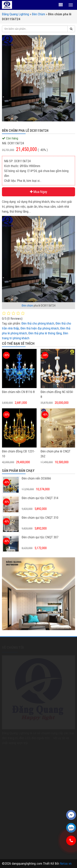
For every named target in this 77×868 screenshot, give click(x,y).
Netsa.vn (66, 863)
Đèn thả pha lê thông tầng (45, 333)
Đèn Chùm (38, 14)
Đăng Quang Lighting (15, 14)
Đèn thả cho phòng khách (38, 323)
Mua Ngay (39, 192)
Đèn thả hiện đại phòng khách (40, 328)
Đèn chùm (27, 306)
